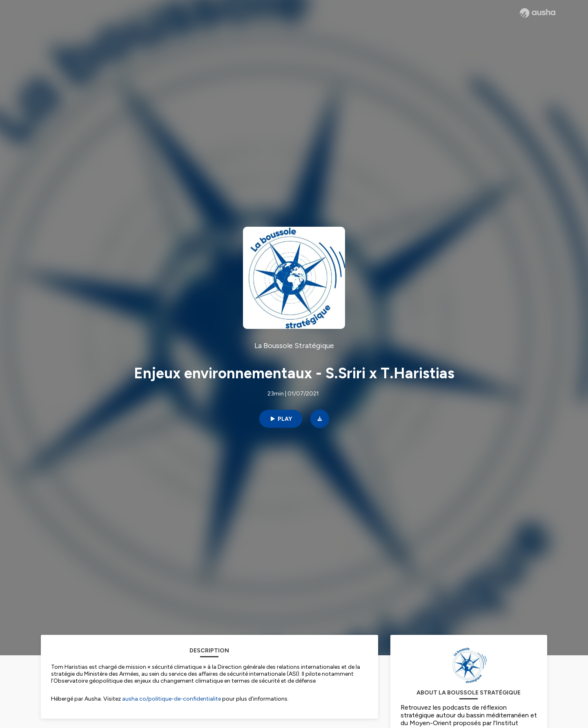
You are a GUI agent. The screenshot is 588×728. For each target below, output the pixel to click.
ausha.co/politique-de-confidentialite (171, 699)
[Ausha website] (538, 13)
